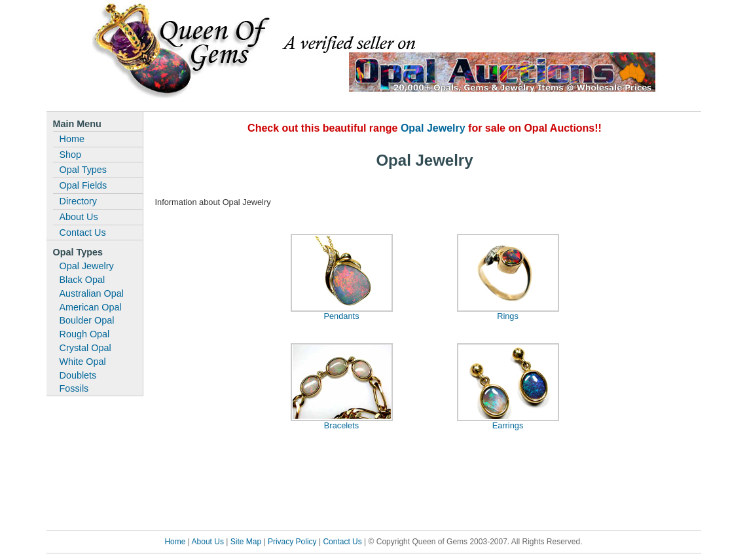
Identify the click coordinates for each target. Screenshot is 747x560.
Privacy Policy (292, 542)
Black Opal (82, 280)
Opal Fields (83, 185)
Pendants (341, 316)
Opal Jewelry (87, 266)
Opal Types (83, 170)
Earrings (508, 425)
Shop (71, 155)
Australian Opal (92, 293)
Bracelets (341, 425)
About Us (79, 217)
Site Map (246, 542)
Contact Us (83, 233)
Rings (508, 316)
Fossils (74, 388)
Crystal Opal (85, 348)
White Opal (83, 362)
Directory (79, 201)
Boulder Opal (87, 320)
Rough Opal (85, 334)
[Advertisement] (425, 484)
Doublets (78, 375)
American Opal (91, 307)
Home (72, 139)
